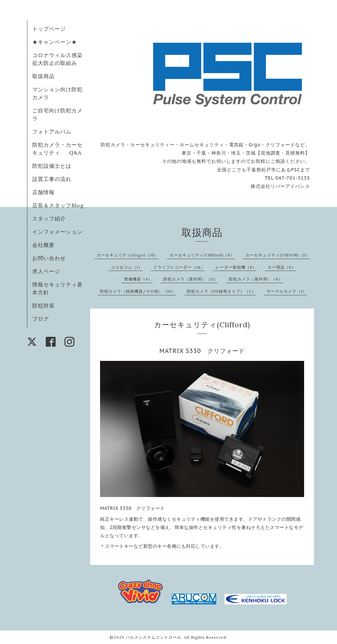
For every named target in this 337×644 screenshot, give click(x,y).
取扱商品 (43, 76)
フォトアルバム (52, 132)
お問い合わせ (49, 258)
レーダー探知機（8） (236, 267)
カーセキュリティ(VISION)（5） (278, 255)
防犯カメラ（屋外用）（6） (256, 279)
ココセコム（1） (127, 267)
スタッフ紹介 (49, 219)
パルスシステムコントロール (154, 637)
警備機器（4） (138, 279)
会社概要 (43, 245)
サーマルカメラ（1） (287, 291)
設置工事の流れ (52, 179)
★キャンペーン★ (55, 42)
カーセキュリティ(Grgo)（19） (128, 255)
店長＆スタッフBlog (58, 205)
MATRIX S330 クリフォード (202, 351)
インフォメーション (57, 232)
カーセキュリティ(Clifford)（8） (202, 255)
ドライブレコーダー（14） (179, 267)
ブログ (41, 319)
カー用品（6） (282, 267)
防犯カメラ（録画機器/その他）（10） (138, 291)
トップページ (49, 29)
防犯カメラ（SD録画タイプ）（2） (221, 291)
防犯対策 (43, 306)
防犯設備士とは (52, 166)
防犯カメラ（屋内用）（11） (191, 279)
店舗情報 (43, 192)
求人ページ (46, 271)
